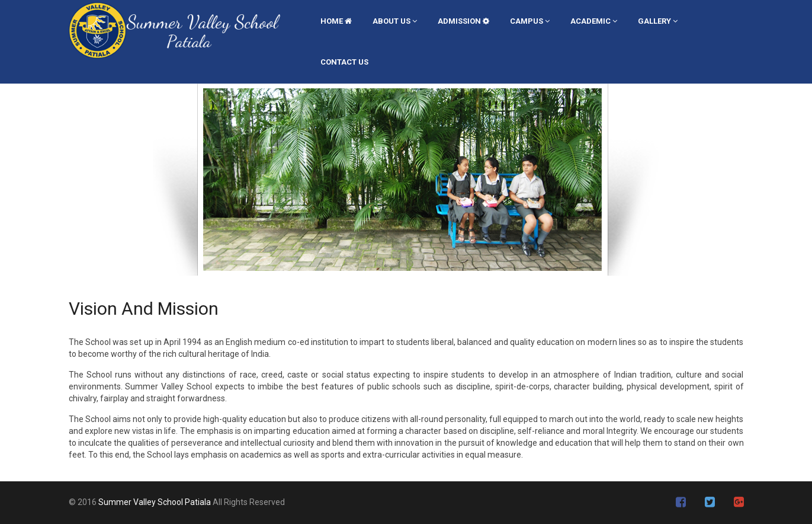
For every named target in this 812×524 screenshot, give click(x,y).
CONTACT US (344, 62)
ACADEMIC (594, 21)
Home (336, 21)
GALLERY (658, 21)
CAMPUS (530, 21)
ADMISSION (463, 21)
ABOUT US (395, 21)
